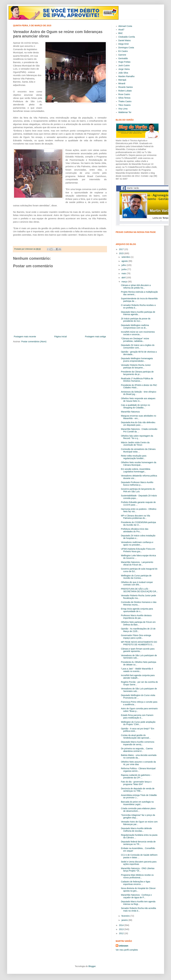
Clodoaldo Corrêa (127, 37)
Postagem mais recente (25, 337)
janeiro (125, 920)
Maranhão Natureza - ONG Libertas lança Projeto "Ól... (138, 870)
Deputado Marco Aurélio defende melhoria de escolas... (136, 830)
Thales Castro (125, 101)
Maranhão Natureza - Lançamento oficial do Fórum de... (137, 563)
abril (124, 278)
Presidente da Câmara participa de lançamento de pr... (137, 373)
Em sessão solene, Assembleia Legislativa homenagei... (136, 470)
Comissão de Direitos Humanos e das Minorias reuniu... (139, 603)
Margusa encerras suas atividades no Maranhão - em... (138, 417)
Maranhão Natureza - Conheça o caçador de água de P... (136, 896)
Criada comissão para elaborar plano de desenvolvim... (138, 810)
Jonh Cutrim (124, 65)
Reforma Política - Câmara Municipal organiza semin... (138, 770)
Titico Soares (124, 105)
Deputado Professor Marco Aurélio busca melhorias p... (137, 484)
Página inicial (61, 337)
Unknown (124, 946)
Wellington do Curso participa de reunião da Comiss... (136, 577)
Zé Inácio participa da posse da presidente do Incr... (136, 320)
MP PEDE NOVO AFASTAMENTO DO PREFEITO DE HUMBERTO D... (139, 643)
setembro (126, 257)
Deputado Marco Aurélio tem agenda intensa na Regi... (138, 903)
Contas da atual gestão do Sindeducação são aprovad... (136, 737)
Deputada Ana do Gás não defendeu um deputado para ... (138, 424)
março (125, 282)
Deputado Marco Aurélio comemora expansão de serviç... (137, 743)
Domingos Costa (126, 48)
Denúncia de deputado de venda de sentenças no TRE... (138, 790)
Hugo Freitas (124, 62)
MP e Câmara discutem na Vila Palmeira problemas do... (135, 517)
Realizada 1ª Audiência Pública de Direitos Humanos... (137, 380)
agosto (125, 261)
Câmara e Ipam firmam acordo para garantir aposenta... (138, 650)
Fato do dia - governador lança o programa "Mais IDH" (136, 783)
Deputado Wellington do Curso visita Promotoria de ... (138, 697)
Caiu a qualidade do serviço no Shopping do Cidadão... (135, 406)
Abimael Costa (125, 26)
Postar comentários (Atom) (34, 342)
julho (124, 265)
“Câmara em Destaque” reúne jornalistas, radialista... (135, 340)
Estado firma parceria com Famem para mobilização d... (137, 716)
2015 (122, 253)
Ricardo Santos (126, 87)
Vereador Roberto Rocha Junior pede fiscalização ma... (138, 597)
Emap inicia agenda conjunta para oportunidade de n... (137, 610)
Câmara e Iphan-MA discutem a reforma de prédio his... (136, 286)
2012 (122, 933)
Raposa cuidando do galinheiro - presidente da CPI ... (136, 776)
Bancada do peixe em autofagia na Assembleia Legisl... (137, 803)
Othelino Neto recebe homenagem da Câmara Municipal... (138, 464)
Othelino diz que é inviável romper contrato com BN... (137, 583)
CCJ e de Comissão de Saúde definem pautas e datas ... (139, 856)
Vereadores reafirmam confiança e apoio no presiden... (137, 543)
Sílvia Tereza (124, 98)
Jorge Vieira (124, 69)
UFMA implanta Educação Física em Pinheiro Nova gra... (138, 550)
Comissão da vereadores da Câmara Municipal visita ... (138, 450)
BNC (121, 33)
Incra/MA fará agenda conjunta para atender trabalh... (138, 677)
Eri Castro (123, 51)
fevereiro (126, 916)
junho (124, 269)
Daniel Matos (125, 40)
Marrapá (122, 80)
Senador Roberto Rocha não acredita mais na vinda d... (138, 909)
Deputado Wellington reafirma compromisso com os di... (135, 326)
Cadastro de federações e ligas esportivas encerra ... (136, 883)
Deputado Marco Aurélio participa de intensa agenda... (138, 313)
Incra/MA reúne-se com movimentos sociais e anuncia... (138, 333)
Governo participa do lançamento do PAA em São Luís (138, 490)
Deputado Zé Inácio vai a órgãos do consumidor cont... (138, 346)
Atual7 (121, 30)
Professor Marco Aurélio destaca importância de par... (136, 617)
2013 (122, 929)
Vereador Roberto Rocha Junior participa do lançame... (136, 366)
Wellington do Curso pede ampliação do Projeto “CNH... (138, 723)
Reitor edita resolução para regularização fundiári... (134, 457)
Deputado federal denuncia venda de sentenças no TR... (138, 843)
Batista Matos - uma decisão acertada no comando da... (139, 756)
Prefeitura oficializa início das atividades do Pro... (135, 530)
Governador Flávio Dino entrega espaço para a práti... (136, 637)
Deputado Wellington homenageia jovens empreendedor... (137, 360)
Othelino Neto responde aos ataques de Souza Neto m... (138, 400)
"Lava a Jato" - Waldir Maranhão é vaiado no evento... (137, 670)
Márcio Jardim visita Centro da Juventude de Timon (135, 444)
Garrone (122, 55)
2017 (122, 249)
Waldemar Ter (125, 112)
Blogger (92, 966)
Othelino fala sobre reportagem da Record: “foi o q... (137, 437)
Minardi (122, 83)
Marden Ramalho (126, 76)
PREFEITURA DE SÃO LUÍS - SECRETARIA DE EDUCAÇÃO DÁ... (139, 590)
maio (124, 273)
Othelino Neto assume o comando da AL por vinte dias (138, 763)
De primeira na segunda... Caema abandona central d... (137, 750)
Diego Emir (124, 44)
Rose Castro (124, 94)
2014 (122, 925)
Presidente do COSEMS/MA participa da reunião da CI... (138, 524)
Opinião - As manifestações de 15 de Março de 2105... (138, 630)
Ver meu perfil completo (127, 950)
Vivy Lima (123, 109)
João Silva (123, 73)
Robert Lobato (125, 91)
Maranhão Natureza (130, 412)
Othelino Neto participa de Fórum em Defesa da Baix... (138, 623)
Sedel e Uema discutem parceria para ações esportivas (139, 863)
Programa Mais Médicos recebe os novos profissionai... (137, 876)
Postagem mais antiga (95, 337)
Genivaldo (123, 58)
